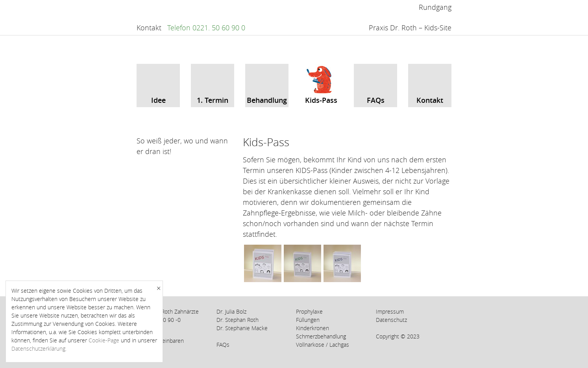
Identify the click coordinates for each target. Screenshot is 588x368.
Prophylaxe (309, 311)
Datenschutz (391, 320)
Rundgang (435, 7)
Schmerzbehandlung (321, 336)
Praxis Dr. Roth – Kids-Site (410, 28)
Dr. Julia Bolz (231, 311)
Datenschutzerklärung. (39, 348)
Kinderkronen (312, 328)
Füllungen (308, 320)
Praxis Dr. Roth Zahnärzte (168, 311)
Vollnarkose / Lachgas (323, 345)
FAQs (223, 345)
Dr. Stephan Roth (238, 320)
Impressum (390, 311)
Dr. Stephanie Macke (242, 328)
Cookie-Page (104, 340)
